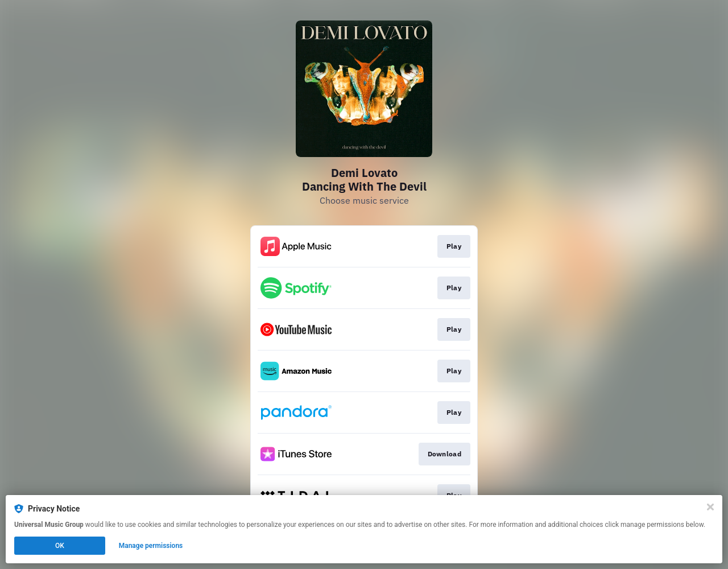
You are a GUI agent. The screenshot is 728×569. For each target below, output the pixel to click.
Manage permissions (151, 546)
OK (60, 546)
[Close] (710, 507)
